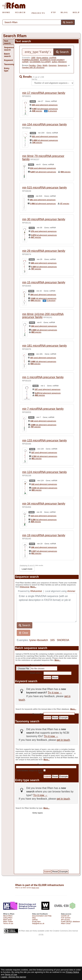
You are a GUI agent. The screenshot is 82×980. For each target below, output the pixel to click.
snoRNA (53, 57)
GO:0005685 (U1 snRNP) (40, 62)
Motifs (45, 65)
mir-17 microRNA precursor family (44, 93)
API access (65, 920)
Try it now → (55, 693)
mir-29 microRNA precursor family (44, 251)
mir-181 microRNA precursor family (44, 346)
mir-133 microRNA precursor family (44, 441)
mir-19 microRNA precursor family (44, 535)
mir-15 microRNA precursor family (44, 282)
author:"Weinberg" (59, 62)
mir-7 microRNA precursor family (43, 409)
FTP (53, 12)
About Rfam (8, 916)
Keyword (8, 60)
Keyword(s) (38, 714)
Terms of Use (11, 975)
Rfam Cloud (66, 923)
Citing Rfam (8, 918)
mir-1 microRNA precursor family (43, 377)
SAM (33, 57)
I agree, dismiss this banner (13, 977)
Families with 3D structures (33, 67)
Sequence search (9, 49)
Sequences (62, 65)
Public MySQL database (70, 922)
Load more (27, 569)
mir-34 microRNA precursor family (44, 504)
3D (46, 111)
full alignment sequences (45, 109)
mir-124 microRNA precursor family (44, 472)
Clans (39, 65)
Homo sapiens (42, 57)
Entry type (7, 69)
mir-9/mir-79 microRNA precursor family (43, 158)
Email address (36, 673)
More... (33, 587)
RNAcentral (25, 587)
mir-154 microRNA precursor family (44, 124)
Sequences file (36, 665)
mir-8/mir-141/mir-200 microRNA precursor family (43, 316)
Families (32, 65)
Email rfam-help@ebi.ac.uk (38, 922)
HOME (6, 12)
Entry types (38, 813)
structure (52, 111)
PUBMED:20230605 (30, 60)
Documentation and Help (42, 916)
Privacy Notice (72, 972)
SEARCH (20, 12)
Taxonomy (9, 64)
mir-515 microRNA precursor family (44, 188)
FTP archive (66, 918)
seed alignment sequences (45, 105)
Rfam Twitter (8, 922)
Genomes (53, 65)
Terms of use (8, 923)
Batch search (7, 55)
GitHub (35, 920)
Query (40, 764)
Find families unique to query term (30, 772)
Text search (7, 42)
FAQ (34, 918)
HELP (76, 12)
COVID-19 (65, 916)
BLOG (64, 12)
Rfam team (7, 920)
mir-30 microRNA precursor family (44, 219)
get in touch (63, 740)
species (37, 111)
